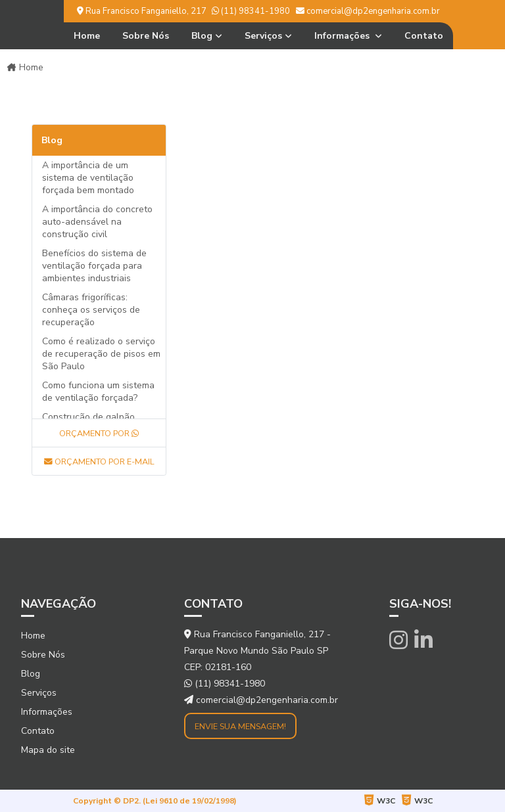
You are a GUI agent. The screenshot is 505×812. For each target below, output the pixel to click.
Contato (424, 36)
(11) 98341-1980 (251, 11)
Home (87, 36)
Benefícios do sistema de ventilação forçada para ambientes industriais (94, 266)
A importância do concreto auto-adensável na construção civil (97, 222)
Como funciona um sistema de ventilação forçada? (98, 392)
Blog (202, 36)
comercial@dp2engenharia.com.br (368, 11)
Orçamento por (99, 433)
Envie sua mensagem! (240, 726)
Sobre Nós (146, 36)
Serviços (263, 36)
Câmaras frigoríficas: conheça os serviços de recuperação (91, 310)
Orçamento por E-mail (99, 462)
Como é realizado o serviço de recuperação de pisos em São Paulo (101, 354)
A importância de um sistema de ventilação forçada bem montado (88, 178)
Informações (343, 36)
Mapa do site (48, 750)
